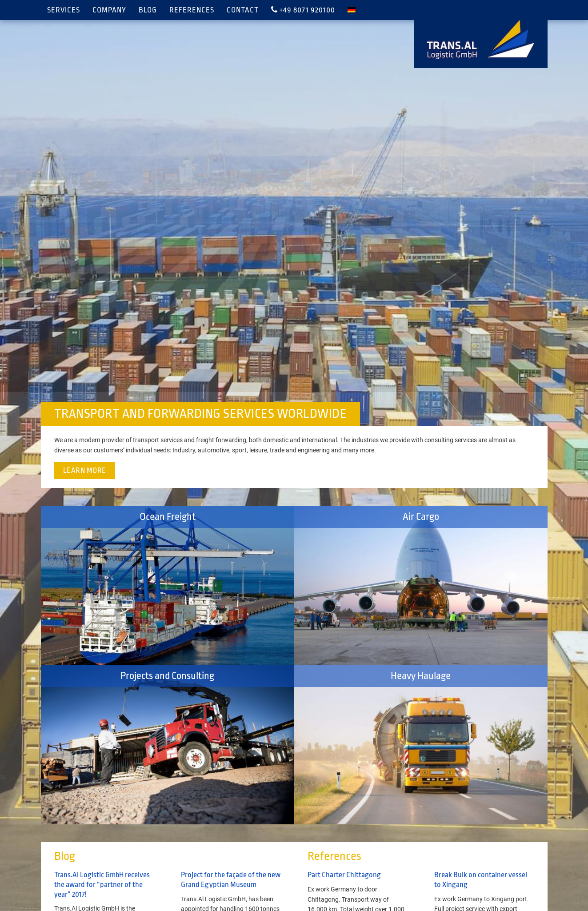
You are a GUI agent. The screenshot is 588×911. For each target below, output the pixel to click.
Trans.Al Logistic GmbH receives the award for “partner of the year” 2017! (102, 884)
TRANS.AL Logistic (481, 40)
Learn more (85, 470)
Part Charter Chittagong (344, 875)
